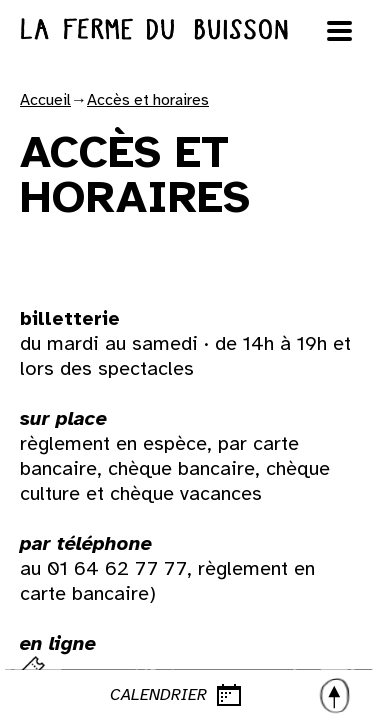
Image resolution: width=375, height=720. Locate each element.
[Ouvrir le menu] (340, 31)
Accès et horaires (148, 100)
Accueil (45, 100)
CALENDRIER (231, 695)
